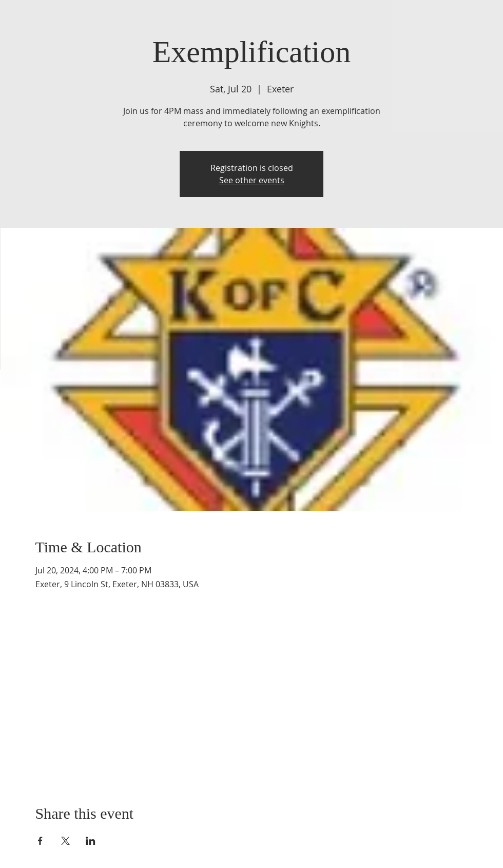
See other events (252, 180)
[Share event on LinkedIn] (91, 841)
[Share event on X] (65, 841)
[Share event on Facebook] (40, 841)
